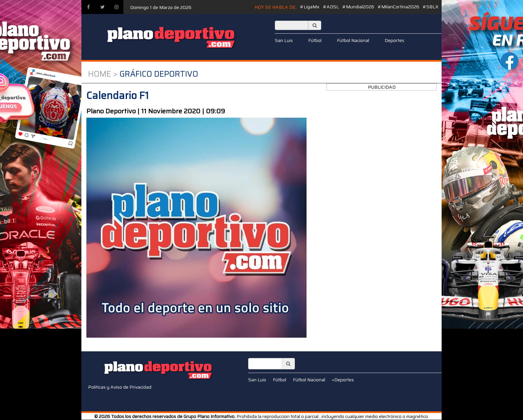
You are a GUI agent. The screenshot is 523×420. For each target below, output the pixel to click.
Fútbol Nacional (353, 40)
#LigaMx (310, 7)
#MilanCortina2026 (398, 7)
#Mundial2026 (358, 7)
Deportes (394, 40)
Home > (103, 74)
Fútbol (315, 40)
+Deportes (343, 380)
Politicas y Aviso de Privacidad (120, 387)
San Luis (284, 40)
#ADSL (331, 7)
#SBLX (430, 7)
